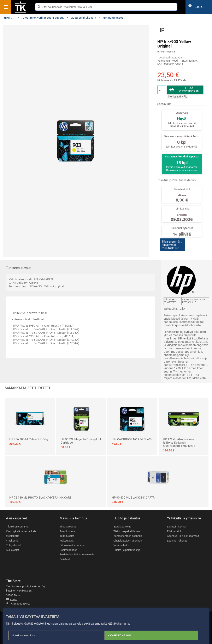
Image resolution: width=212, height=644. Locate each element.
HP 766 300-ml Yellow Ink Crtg (29, 439)
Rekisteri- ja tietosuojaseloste (77, 555)
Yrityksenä (12, 541)
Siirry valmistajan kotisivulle (194, 301)
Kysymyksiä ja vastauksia (21, 531)
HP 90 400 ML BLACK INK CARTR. (134, 498)
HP (161, 30)
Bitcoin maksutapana (72, 545)
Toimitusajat (67, 536)
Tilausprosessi (68, 527)
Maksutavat (67, 541)
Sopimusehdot (68, 550)
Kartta (12, 600)
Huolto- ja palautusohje (127, 550)
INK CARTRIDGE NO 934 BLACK (132, 439)
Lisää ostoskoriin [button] (189, 90)
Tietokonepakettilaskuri (127, 531)
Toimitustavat (68, 531)
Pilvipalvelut (174, 531)
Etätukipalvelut (122, 527)
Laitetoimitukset (177, 527)
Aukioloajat (13, 550)
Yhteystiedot (13, 545)
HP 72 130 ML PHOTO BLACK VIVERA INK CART (40, 498)
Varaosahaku (121, 545)
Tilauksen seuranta (17, 527)
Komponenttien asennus (128, 536)
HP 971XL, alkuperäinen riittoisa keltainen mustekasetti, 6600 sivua (179, 443)
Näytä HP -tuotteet (170, 301)
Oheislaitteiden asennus (128, 541)
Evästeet (65, 559)
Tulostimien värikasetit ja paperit (41, 18)
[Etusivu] (20, 12)
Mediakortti (13, 536)
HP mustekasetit (112, 18)
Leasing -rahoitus (177, 541)
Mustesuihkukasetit (81, 18)
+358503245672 (18, 604)
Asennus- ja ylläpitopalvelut (183, 536)
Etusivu (7, 18)
